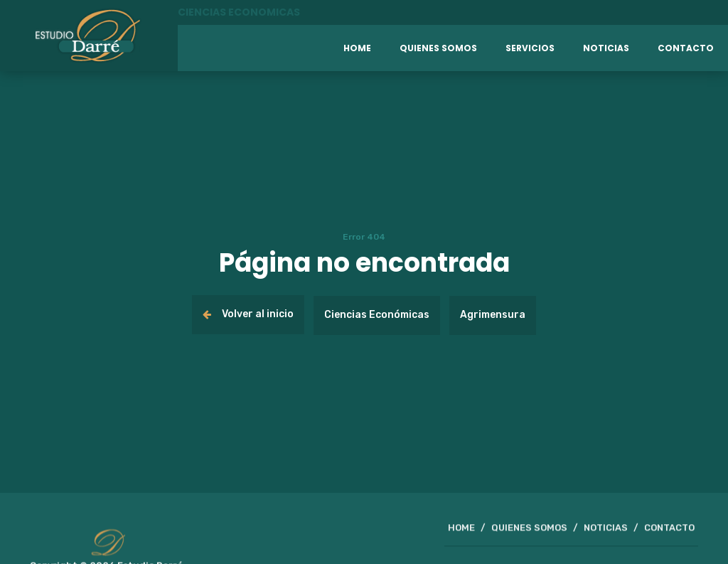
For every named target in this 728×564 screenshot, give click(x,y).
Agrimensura (493, 315)
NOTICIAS (606, 530)
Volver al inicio (248, 314)
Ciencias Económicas (377, 315)
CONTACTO (669, 530)
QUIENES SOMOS (529, 530)
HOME (461, 530)
